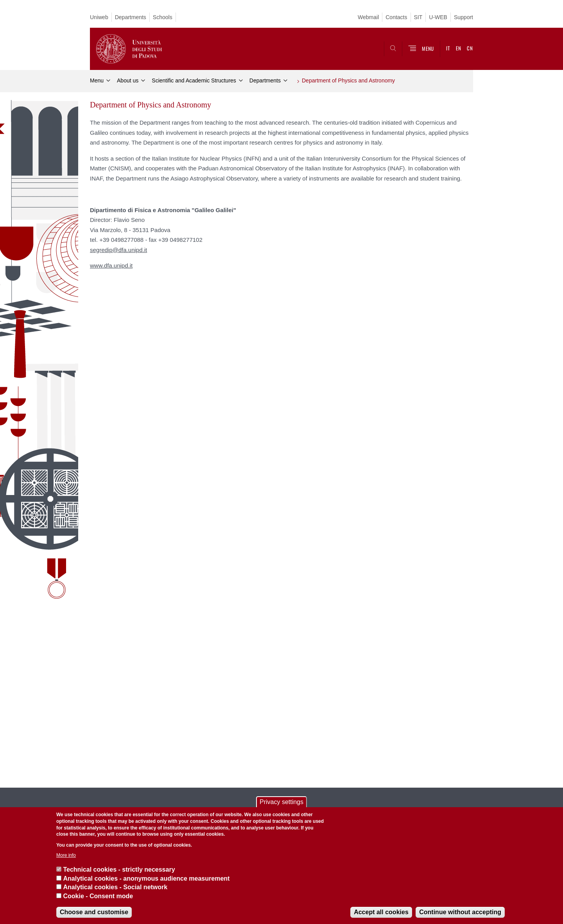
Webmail (368, 17)
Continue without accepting (460, 912)
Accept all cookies (381, 912)
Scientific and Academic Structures (194, 80)
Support (463, 17)
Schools (163, 17)
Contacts (396, 17)
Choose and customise (94, 912)
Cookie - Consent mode (98, 896)
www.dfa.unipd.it (111, 265)
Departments (131, 17)
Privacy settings (281, 802)
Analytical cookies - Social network (115, 887)
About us (128, 80)
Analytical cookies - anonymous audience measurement (146, 878)
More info (66, 855)
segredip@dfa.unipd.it (118, 250)
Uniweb (99, 17)
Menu (97, 80)
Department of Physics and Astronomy (348, 80)
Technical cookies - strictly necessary (119, 869)
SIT (418, 17)
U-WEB (438, 17)
